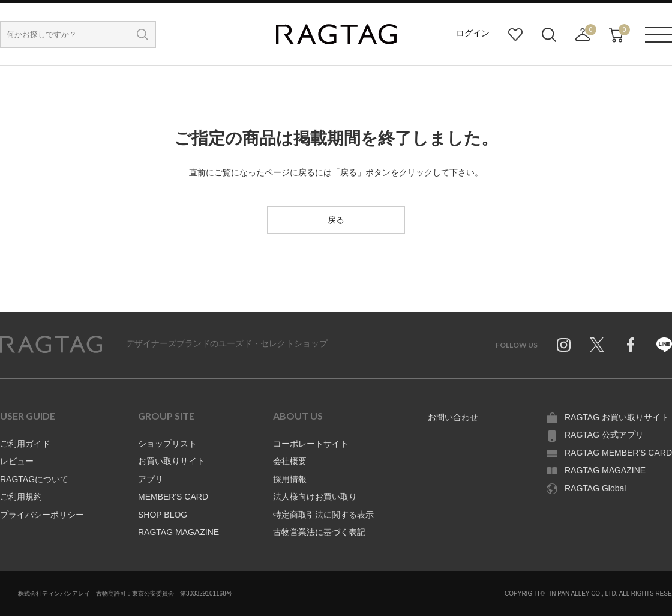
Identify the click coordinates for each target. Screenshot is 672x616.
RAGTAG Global (595, 488)
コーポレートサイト (311, 444)
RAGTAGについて (34, 479)
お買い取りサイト (172, 461)
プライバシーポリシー (42, 515)
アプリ (151, 479)
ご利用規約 (21, 497)
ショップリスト (167, 444)
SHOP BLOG (163, 515)
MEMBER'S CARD (173, 497)
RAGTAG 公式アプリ (604, 435)
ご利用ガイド (25, 444)
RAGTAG (51, 345)
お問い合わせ (453, 417)
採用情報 (290, 479)
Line (664, 345)
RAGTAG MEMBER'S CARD (618, 453)
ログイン (473, 33)
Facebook (631, 345)
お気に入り (515, 35)
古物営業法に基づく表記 (319, 532)
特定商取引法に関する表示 (323, 515)
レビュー (17, 461)
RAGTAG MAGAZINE (178, 532)
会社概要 (290, 461)
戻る (336, 220)
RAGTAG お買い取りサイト (617, 417)
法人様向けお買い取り (315, 497)
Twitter (597, 345)
